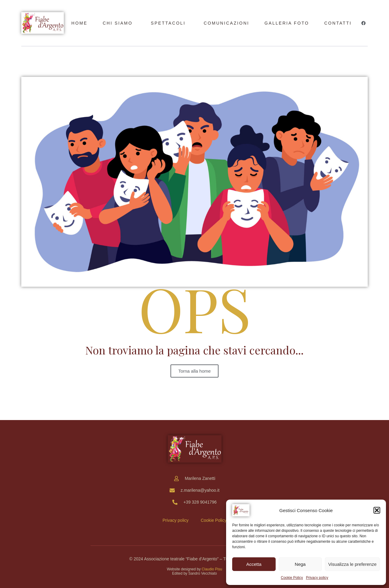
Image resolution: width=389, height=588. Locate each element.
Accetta (254, 564)
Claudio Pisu (212, 569)
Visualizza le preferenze (352, 564)
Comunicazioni (226, 23)
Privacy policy (317, 578)
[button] (377, 510)
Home (79, 23)
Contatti (338, 23)
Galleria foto (287, 23)
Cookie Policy (292, 578)
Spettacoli (168, 23)
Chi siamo (118, 23)
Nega (300, 564)
